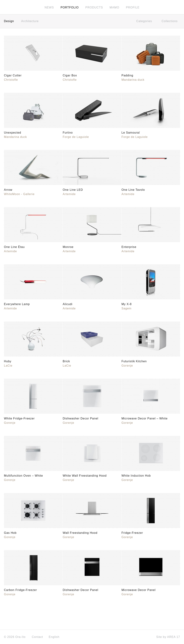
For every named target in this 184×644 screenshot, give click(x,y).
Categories (145, 21)
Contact (37, 637)
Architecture (30, 21)
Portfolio (70, 7)
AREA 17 (174, 637)
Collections (171, 21)
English (55, 637)
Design (9, 21)
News (49, 7)
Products (94, 7)
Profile (133, 7)
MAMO (114, 7)
